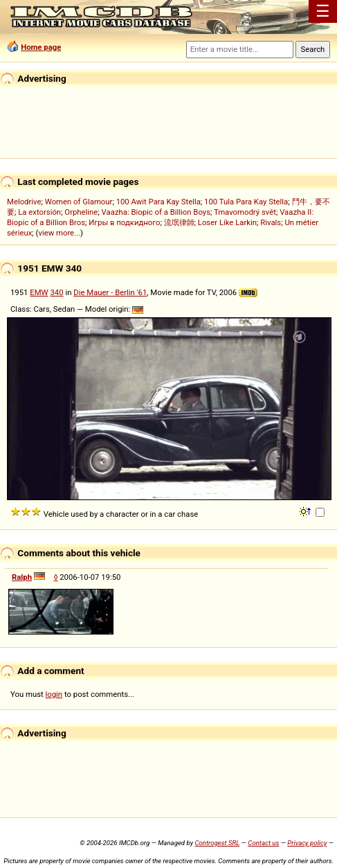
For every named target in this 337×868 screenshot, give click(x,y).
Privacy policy (307, 843)
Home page (41, 47)
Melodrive (24, 202)
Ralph (22, 577)
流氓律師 (179, 222)
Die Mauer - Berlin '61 (110, 292)
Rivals (271, 222)
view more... (59, 233)
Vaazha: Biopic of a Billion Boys (156, 212)
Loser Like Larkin (227, 222)
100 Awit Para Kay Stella (158, 202)
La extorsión (39, 212)
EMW (39, 292)
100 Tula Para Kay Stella (246, 202)
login (54, 694)
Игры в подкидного (124, 222)
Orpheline (81, 212)
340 (56, 292)
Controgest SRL (217, 843)
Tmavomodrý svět (245, 212)
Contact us (263, 843)
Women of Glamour (79, 202)
